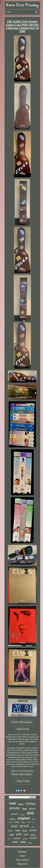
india (33, 827)
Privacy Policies (22, 860)
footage (25, 831)
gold (19, 834)
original (24, 818)
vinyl (14, 826)
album (17, 822)
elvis (30, 813)
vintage (31, 803)
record (24, 826)
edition (10, 831)
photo (32, 809)
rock (29, 822)
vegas (12, 819)
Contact (22, 856)
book (18, 830)
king (25, 809)
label (26, 834)
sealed (33, 838)
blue (34, 819)
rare (12, 803)
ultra (34, 822)
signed (33, 835)
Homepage (22, 852)
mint (15, 842)
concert (14, 814)
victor (30, 843)
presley (15, 808)
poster (9, 839)
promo (33, 830)
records (22, 815)
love (11, 822)
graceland (17, 838)
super (23, 822)
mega (21, 804)
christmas (25, 839)
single (12, 835)
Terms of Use (22, 864)
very (23, 842)
